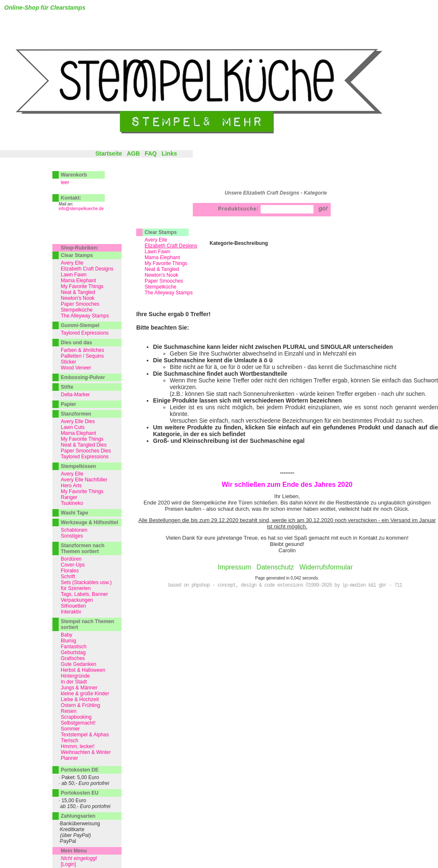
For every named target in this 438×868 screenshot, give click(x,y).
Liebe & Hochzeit (80, 699)
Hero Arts (71, 486)
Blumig (69, 641)
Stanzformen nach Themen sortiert (83, 548)
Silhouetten (73, 606)
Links (170, 153)
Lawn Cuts (73, 427)
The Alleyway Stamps (169, 293)
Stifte (67, 387)
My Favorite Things (166, 263)
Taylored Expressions (85, 333)
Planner (69, 758)
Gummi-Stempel (80, 325)
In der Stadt (74, 682)
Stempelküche (161, 287)
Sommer (70, 729)
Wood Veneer (76, 368)
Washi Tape (74, 513)
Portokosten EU (80, 793)
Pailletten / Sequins (82, 356)
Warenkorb (74, 175)
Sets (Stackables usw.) (86, 582)
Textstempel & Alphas (85, 735)
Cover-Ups (73, 565)
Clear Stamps (161, 232)
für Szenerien (76, 588)
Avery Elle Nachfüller (84, 480)
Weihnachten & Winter (86, 752)
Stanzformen (76, 414)
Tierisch (70, 741)
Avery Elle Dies (78, 421)
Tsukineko (72, 503)
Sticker (69, 362)
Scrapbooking (76, 717)
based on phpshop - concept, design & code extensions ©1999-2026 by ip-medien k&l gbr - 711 (285, 585)
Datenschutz (275, 567)
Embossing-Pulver (83, 377)
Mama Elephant (162, 257)
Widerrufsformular (326, 567)
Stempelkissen (78, 466)
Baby (66, 635)
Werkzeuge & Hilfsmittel (89, 522)
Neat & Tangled (162, 269)
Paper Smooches (164, 281)
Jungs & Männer (79, 688)
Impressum (235, 567)
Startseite (109, 153)
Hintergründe (75, 676)
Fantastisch (74, 647)
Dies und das (76, 343)
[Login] (68, 864)
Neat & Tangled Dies (84, 445)
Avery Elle (156, 240)
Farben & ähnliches (82, 350)
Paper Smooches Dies (86, 451)
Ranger (69, 497)
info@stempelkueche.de (81, 209)
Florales (70, 571)
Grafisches (73, 658)
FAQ (151, 153)
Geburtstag (73, 652)
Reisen (69, 711)
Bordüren (71, 559)
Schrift (68, 577)
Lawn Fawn (157, 252)
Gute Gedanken (79, 664)
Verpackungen (77, 600)
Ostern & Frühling (80, 705)
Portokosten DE (80, 770)
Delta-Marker (75, 395)
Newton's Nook (161, 275)
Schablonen (74, 530)
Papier (69, 404)
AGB (133, 153)
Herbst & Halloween (83, 670)
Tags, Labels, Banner (84, 594)
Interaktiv (71, 612)
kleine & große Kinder (85, 694)
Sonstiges (72, 536)
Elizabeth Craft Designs (87, 269)
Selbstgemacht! (78, 723)
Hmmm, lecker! (78, 746)
